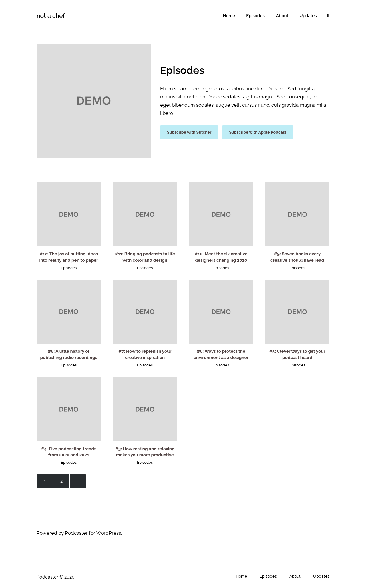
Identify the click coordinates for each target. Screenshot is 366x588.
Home (233, 16)
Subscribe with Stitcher (189, 132)
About (284, 16)
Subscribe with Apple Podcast (258, 132)
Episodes (258, 16)
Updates (308, 16)
